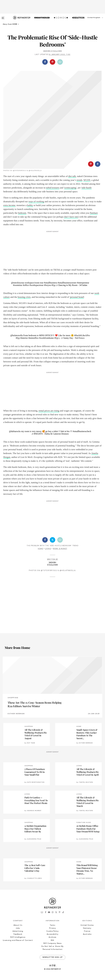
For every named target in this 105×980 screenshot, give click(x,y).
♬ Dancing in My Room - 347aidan (72, 285)
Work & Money (60, 549)
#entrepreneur (83, 283)
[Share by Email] (60, 62)
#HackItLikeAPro (82, 335)
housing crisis (24, 297)
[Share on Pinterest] (52, 62)
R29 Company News (52, 943)
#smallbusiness (51, 283)
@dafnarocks (15, 431)
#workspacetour (37, 285)
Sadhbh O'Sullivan (52, 51)
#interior (24, 338)
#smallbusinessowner (67, 283)
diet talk (72, 176)
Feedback (18, 934)
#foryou (48, 285)
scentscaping (70, 188)
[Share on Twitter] (52, 540)
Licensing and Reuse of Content (18, 940)
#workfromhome (46, 338)
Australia (87, 934)
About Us (18, 925)
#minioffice (33, 338)
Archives (52, 937)
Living (48, 549)
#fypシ (57, 338)
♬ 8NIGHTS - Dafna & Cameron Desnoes (50, 434)
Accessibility (52, 934)
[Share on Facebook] (45, 62)
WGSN (87, 180)
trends (79, 180)
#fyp (54, 285)
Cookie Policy (52, 931)
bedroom (22, 213)
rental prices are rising (49, 411)
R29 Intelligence (18, 937)
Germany (87, 928)
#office (26, 285)
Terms (52, 925)
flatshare (94, 213)
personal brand (77, 297)
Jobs (18, 928)
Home (41, 549)
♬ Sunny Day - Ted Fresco (73, 338)
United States (87, 925)
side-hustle (87, 188)
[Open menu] (3, 17)
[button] (91, 20)
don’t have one (71, 217)
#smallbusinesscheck (82, 431)
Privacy (53, 928)
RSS (52, 940)
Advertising (18, 931)
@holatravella (17, 335)
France (87, 931)
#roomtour (18, 285)
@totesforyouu (18, 283)
